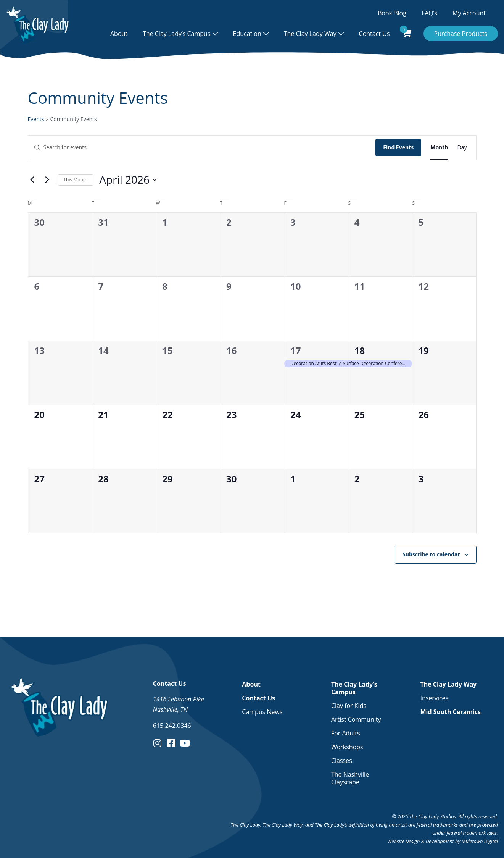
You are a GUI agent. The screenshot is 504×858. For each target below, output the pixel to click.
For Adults (346, 733)
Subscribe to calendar (431, 554)
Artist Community (356, 719)
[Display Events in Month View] (439, 148)
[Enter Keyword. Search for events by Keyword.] (202, 148)
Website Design (403, 841)
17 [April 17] (295, 350)
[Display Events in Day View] (462, 148)
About (119, 34)
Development (440, 841)
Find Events (398, 147)
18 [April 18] (360, 350)
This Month (76, 180)
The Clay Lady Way (310, 34)
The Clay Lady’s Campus (177, 34)
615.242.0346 (172, 726)
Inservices (434, 698)
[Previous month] (32, 180)
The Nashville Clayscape (350, 778)
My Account (469, 13)
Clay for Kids (349, 706)
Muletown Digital (480, 841)
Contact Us (374, 34)
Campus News (262, 712)
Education (247, 34)
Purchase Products (461, 34)
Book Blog (392, 13)
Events (36, 119)
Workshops (347, 747)
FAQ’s (429, 13)
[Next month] (47, 180)
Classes (342, 761)
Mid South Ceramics (450, 712)
